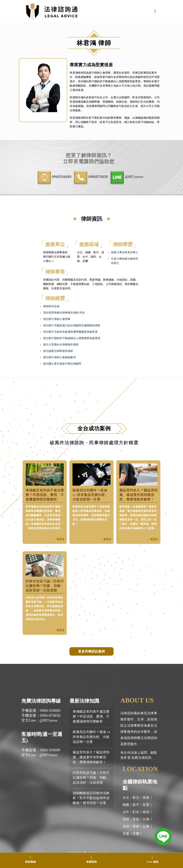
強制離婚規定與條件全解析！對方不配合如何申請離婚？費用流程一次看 (91, 798)
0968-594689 (55, 177)
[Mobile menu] (155, 11)
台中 (126, 812)
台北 (126, 798)
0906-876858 (91, 177)
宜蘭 (136, 834)
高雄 (126, 826)
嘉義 (136, 819)
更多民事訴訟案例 (91, 651)
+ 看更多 (59, 539)
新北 (136, 798)
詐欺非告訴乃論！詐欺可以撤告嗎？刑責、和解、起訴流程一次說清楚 (45, 586)
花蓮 (126, 834)
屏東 (136, 826)
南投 (146, 812)
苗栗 (146, 805)
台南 (146, 819)
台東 (146, 826)
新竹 (136, 805)
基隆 (146, 798)
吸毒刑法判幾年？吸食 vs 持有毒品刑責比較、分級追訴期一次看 (90, 495)
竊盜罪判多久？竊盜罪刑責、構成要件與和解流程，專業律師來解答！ (139, 495)
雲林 (126, 819)
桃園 (126, 805)
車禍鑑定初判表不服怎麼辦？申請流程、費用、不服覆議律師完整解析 (45, 495)
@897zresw (127, 177)
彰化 (136, 812)
